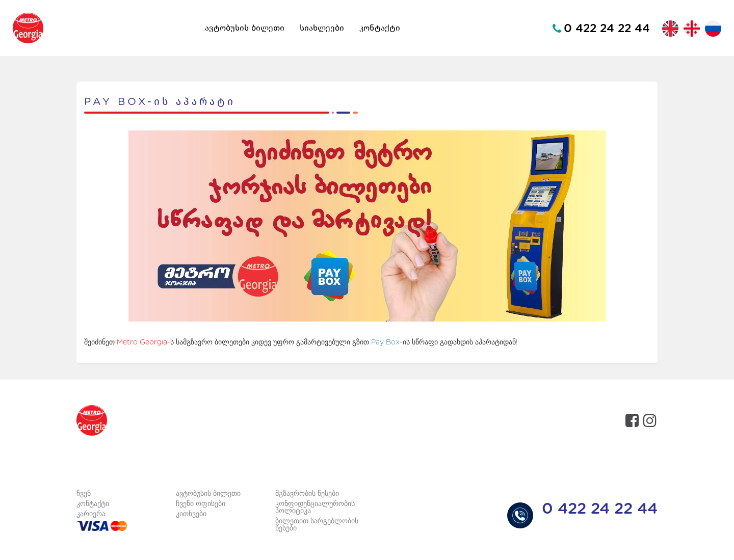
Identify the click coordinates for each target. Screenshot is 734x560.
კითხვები (191, 514)
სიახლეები (322, 28)
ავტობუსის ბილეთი (245, 28)
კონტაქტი (380, 28)
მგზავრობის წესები (307, 494)
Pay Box (385, 342)
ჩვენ (84, 494)
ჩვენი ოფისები (201, 504)
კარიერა (91, 514)
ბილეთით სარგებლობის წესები (317, 525)
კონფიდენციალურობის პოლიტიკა (315, 508)
